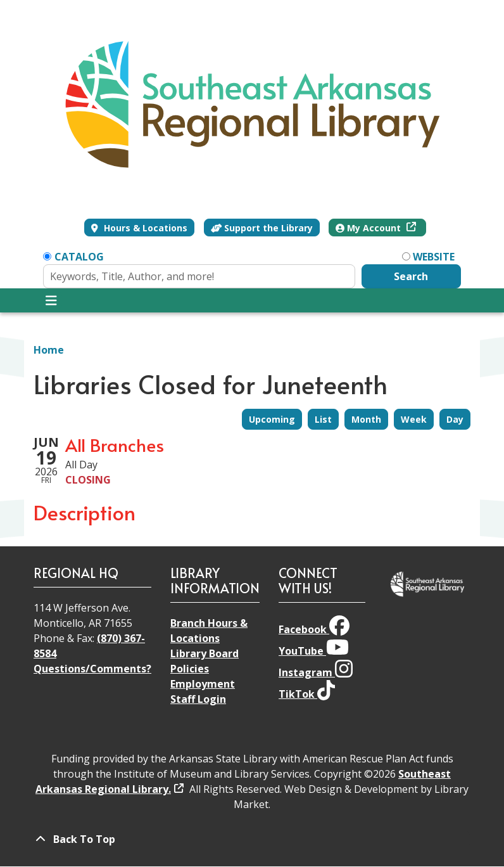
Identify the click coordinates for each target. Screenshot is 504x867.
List (323, 419)
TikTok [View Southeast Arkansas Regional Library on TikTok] (307, 694)
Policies (190, 669)
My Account (369, 228)
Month (366, 419)
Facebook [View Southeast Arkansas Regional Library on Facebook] (314, 629)
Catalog (79, 257)
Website (434, 257)
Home (49, 350)
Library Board (205, 653)
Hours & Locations (144, 228)
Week (414, 419)
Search (411, 276)
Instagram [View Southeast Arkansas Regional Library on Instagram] (316, 672)
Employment (203, 684)
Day (455, 419)
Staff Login (198, 699)
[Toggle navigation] (51, 300)
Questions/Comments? (92, 669)
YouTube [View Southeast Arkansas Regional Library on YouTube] (314, 651)
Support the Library (262, 228)
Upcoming (272, 419)
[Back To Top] (252, 839)
